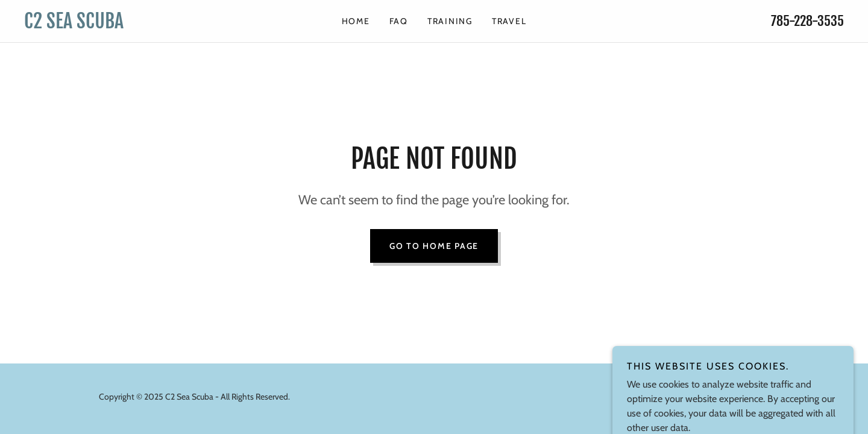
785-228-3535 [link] (807, 21)
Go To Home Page (434, 246)
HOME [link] (356, 21)
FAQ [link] (399, 21)
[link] (127, 25)
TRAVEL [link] (509, 21)
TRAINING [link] (450, 21)
